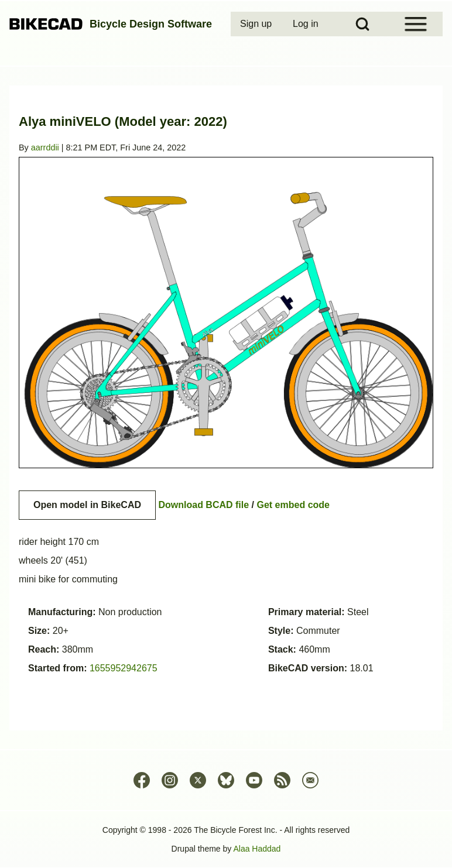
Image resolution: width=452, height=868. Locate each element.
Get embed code (293, 505)
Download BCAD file (203, 505)
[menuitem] (257, 24)
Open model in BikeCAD (87, 505)
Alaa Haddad (257, 849)
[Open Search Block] (362, 24)
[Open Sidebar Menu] (416, 24)
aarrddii (45, 147)
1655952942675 (124, 668)
